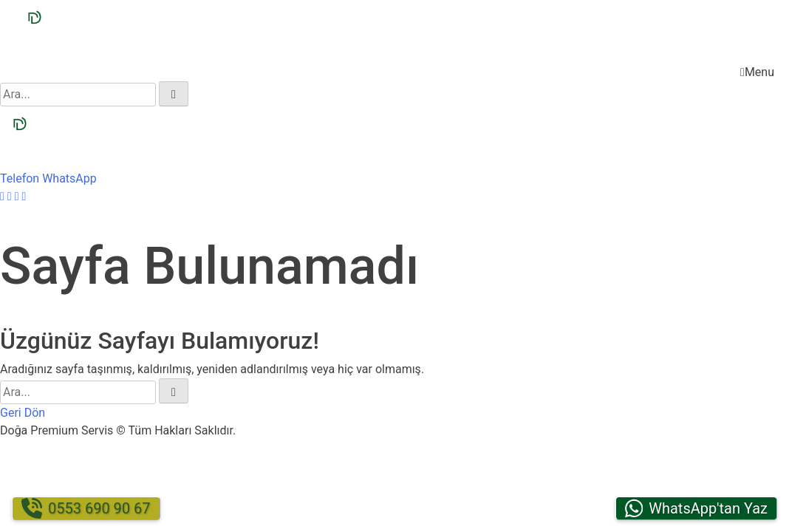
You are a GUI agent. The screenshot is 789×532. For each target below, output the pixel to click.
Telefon (20, 178)
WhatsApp (69, 178)
